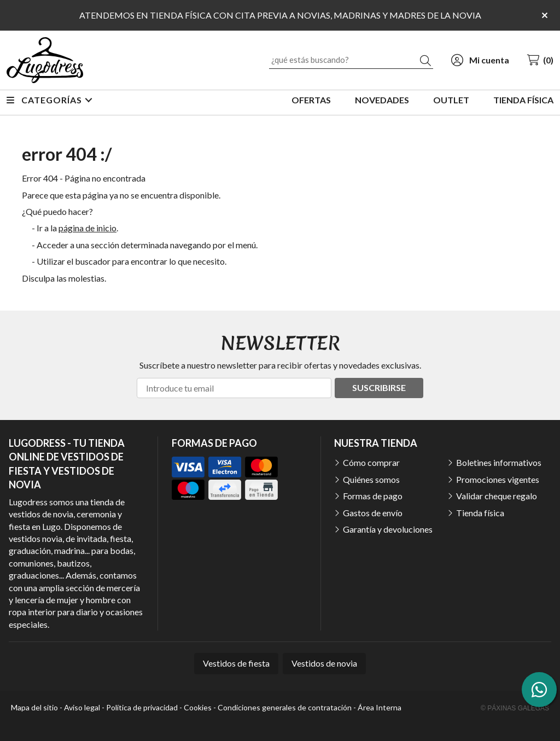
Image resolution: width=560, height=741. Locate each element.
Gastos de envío (373, 513)
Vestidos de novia (324, 663)
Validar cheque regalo (497, 496)
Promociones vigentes (498, 479)
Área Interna (380, 707)
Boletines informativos (499, 462)
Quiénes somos (371, 479)
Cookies (198, 707)
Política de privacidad (142, 707)
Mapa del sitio (34, 707)
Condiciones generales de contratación (285, 707)
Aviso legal (82, 707)
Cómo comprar (371, 462)
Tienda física (480, 513)
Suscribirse (379, 387)
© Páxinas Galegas (515, 708)
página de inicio (87, 228)
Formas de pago (373, 496)
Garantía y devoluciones (388, 529)
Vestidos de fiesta (236, 663)
